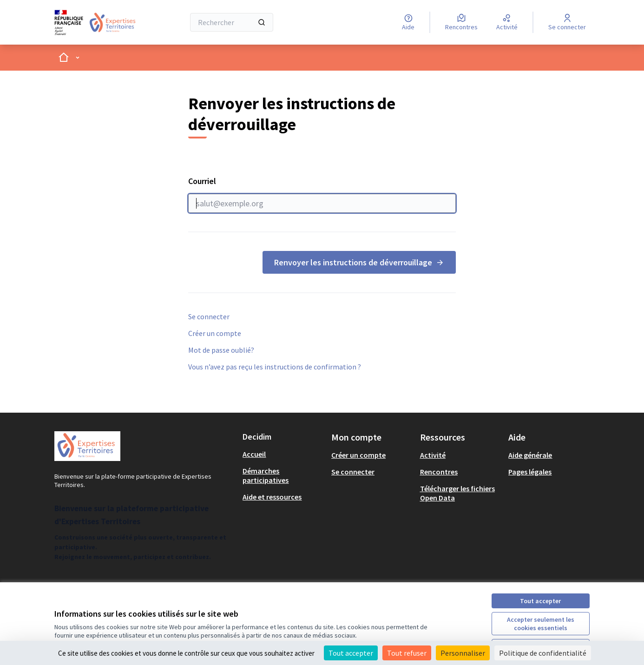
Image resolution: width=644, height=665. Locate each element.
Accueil (254, 454)
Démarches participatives (266, 475)
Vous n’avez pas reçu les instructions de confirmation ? (275, 367)
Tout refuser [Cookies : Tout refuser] (407, 653)
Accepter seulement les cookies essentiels (541, 624)
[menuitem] (283, 454)
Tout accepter (540, 601)
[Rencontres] (461, 22)
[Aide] (408, 22)
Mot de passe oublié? (221, 350)
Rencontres (439, 472)
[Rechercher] (232, 22)
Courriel (322, 194)
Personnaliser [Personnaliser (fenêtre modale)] (463, 653)
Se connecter (209, 316)
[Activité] (507, 22)
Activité (433, 455)
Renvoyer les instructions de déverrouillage (359, 262)
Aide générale (530, 455)
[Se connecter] (567, 22)
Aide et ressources (272, 497)
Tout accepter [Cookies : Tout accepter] (351, 653)
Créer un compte (215, 333)
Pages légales (530, 472)
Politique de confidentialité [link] (543, 653)
